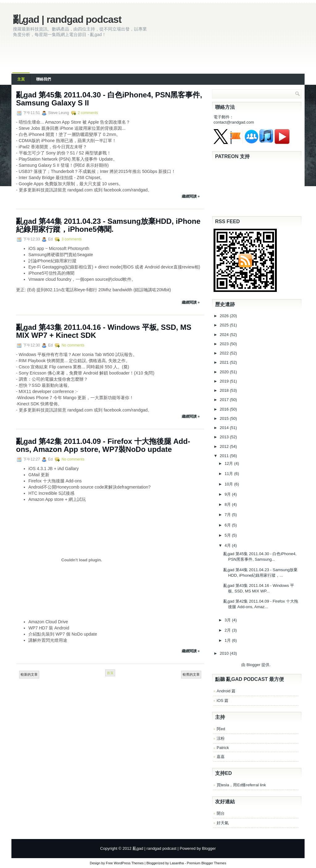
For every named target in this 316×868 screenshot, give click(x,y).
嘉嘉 (221, 757)
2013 (225, 437)
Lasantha (177, 863)
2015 (225, 418)
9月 (228, 494)
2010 (225, 653)
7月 (228, 515)
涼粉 (221, 738)
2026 (225, 316)
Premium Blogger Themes (206, 863)
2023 (225, 344)
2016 (225, 409)
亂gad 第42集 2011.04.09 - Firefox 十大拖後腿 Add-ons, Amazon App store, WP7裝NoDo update (103, 445)
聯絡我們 (44, 79)
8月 (228, 504)
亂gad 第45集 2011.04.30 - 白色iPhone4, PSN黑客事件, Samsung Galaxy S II (109, 99)
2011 (225, 456)
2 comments (88, 113)
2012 (225, 446)
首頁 (110, 673)
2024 (225, 335)
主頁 (21, 79)
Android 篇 (226, 691)
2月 (228, 630)
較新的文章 (29, 674)
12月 (229, 463)
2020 (225, 372)
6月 (228, 525)
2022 (225, 353)
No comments (73, 345)
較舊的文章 (191, 674)
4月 (228, 545)
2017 (225, 400)
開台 (221, 813)
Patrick (223, 748)
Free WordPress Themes (125, 863)
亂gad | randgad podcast (67, 19)
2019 (225, 381)
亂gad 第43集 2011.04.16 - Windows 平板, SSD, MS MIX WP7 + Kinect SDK (104, 331)
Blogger (254, 665)
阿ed (221, 729)
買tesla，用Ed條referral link (241, 785)
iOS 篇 (222, 700)
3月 (228, 620)
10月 (229, 484)
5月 (228, 535)
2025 (225, 325)
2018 (225, 390)
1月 (228, 640)
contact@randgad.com (234, 122)
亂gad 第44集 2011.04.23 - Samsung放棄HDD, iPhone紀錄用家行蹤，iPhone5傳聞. (108, 225)
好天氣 (223, 823)
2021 (225, 362)
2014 (225, 428)
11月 (229, 474)
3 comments (71, 239)
